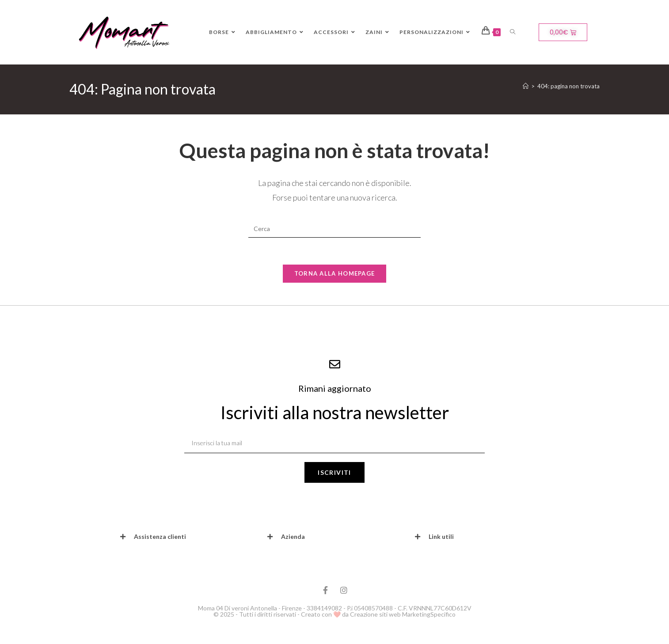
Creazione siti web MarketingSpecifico (403, 614)
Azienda (293, 536)
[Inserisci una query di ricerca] (334, 229)
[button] (187, 537)
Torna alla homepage (335, 273)
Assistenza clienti (160, 536)
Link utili (441, 536)
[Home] (526, 86)
